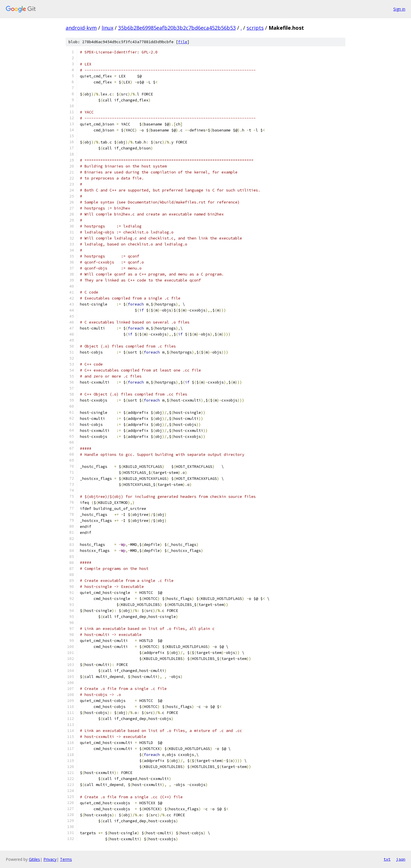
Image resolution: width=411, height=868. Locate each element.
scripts (255, 28)
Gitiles (34, 859)
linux (107, 28)
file (183, 42)
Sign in (399, 9)
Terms (66, 859)
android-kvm (81, 28)
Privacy (50, 859)
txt (387, 859)
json (401, 859)
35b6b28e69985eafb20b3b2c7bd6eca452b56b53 (177, 28)
